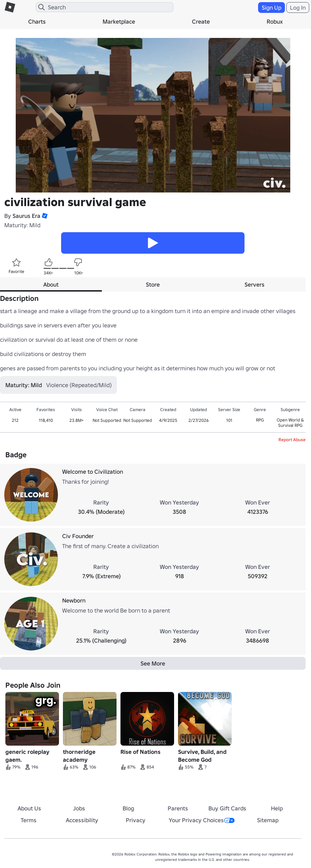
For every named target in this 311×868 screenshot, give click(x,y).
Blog (128, 808)
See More (153, 663)
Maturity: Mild (22, 225)
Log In (298, 8)
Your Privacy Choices (202, 820)
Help (277, 808)
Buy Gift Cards (227, 808)
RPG (260, 420)
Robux (275, 21)
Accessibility (82, 820)
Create (201, 21)
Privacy (136, 820)
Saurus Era (26, 216)
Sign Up (271, 8)
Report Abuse (292, 440)
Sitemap (268, 820)
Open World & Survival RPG (290, 423)
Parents (178, 808)
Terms (29, 820)
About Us (29, 808)
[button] (44, 216)
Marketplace (119, 21)
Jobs (79, 808)
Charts (37, 21)
